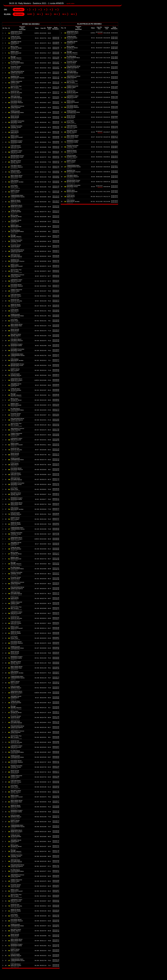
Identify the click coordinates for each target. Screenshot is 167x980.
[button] (19, 10)
